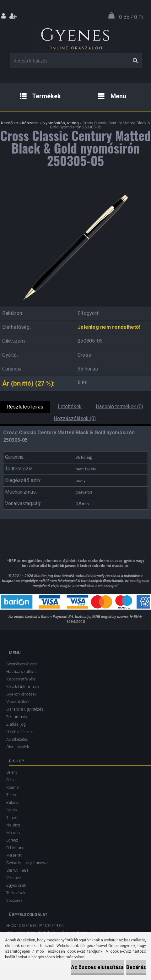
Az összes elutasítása (97, 967)
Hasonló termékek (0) (119, 406)
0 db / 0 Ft (131, 17)
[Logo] (75, 37)
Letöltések (70, 406)
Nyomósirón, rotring (61, 123)
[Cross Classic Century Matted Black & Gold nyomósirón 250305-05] (76, 190)
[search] (135, 61)
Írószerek (30, 123)
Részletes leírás (25, 407)
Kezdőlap (10, 123)
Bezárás (136, 967)
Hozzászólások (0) (75, 418)
